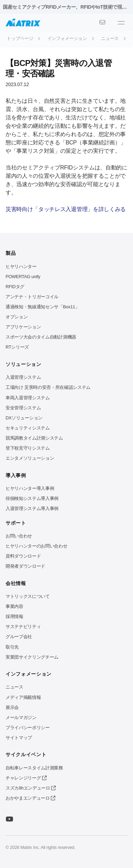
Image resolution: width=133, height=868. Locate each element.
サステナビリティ (23, 627)
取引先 (12, 647)
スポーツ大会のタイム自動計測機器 (41, 337)
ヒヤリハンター (21, 266)
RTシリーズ (17, 347)
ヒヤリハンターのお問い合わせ (37, 546)
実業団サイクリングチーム (32, 657)
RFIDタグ (15, 287)
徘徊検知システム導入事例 (32, 498)
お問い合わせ (19, 536)
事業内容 (14, 606)
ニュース (14, 687)
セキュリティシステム (28, 428)
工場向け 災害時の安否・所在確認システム (48, 387)
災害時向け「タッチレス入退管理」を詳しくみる (66, 209)
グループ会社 (19, 637)
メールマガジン (21, 717)
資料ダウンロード (23, 556)
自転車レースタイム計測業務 (34, 768)
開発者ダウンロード (25, 566)
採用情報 (14, 616)
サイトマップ (19, 738)
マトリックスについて (28, 596)
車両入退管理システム (28, 398)
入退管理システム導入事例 (32, 508)
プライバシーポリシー (28, 728)
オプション (17, 317)
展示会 (12, 707)
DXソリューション (24, 418)
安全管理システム (23, 408)
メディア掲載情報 (23, 697)
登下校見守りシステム (28, 448)
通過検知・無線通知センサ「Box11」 (42, 307)
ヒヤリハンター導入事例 (30, 488)
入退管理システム (23, 377)
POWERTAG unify (23, 277)
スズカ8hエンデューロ (31, 788)
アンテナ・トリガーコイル (32, 297)
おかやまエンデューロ (30, 798)
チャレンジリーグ (26, 778)
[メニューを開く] (121, 23)
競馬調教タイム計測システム (34, 438)
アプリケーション (23, 327)
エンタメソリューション (30, 458)
